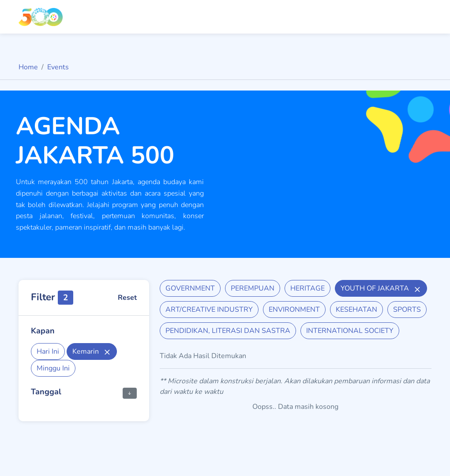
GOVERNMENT (190, 288)
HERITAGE (307, 288)
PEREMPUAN (253, 288)
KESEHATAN (356, 310)
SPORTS (407, 310)
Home (28, 67)
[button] (130, 393)
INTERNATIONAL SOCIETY (350, 331)
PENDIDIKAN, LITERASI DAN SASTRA (228, 331)
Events (58, 67)
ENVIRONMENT (294, 310)
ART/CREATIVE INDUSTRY (209, 310)
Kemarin (92, 351)
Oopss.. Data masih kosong (295, 407)
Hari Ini (48, 351)
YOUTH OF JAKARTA (381, 288)
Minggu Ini (53, 368)
